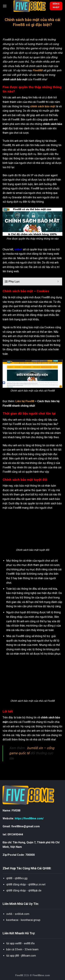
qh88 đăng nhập (16, 884)
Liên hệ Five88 (25, 401)
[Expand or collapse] (58, 282)
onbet (18, 249)
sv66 (9, 914)
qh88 (9, 878)
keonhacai (12, 920)
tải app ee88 (14, 943)
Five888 (38, 70)
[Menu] (5, 6)
